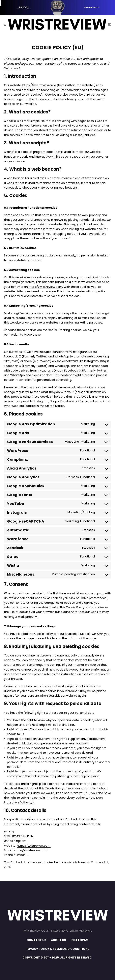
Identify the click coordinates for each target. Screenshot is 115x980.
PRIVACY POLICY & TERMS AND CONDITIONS (57, 949)
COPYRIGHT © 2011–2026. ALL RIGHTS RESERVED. (57, 958)
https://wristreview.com (39, 85)
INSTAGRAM (80, 940)
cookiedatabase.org (76, 862)
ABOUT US (58, 940)
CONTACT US (36, 940)
